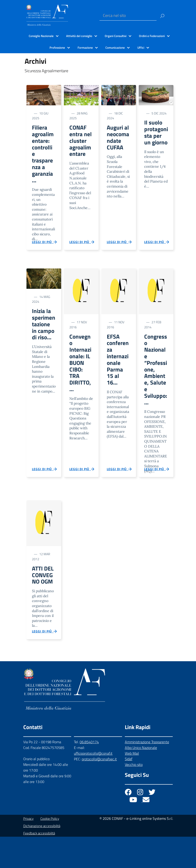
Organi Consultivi (116, 36)
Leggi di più (45, 255)
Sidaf (129, 790)
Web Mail (132, 785)
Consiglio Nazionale (41, 36)
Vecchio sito (134, 796)
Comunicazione (115, 48)
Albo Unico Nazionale (141, 779)
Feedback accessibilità (39, 864)
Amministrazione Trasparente (147, 773)
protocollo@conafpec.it (99, 790)
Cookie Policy (50, 850)
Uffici (141, 48)
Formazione (85, 48)
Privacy (28, 850)
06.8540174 (89, 773)
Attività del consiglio (79, 36)
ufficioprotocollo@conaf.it (93, 785)
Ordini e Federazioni (152, 36)
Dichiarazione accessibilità (42, 857)
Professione (57, 48)
